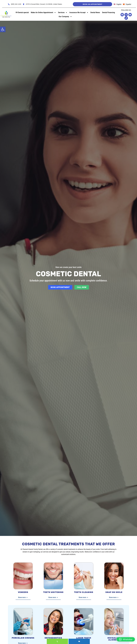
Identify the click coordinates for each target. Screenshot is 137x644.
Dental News (95, 12)
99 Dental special (22, 12)
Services (63, 13)
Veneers (23, 592)
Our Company (65, 17)
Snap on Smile (114, 592)
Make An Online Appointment (43, 13)
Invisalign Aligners (114, 639)
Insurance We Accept (79, 13)
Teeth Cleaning (84, 592)
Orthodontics (53, 638)
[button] (3, 29)
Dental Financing (109, 12)
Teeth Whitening (53, 592)
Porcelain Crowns (23, 638)
